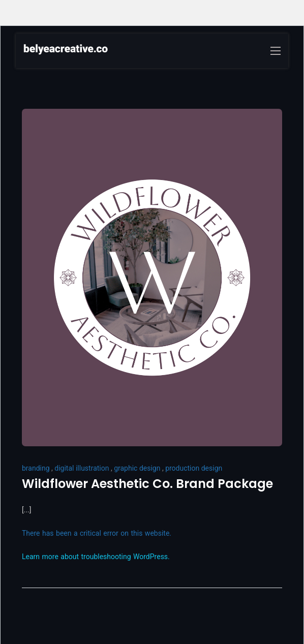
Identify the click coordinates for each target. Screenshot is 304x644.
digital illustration (82, 468)
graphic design (137, 468)
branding (36, 468)
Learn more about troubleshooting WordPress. (96, 557)
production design (194, 468)
